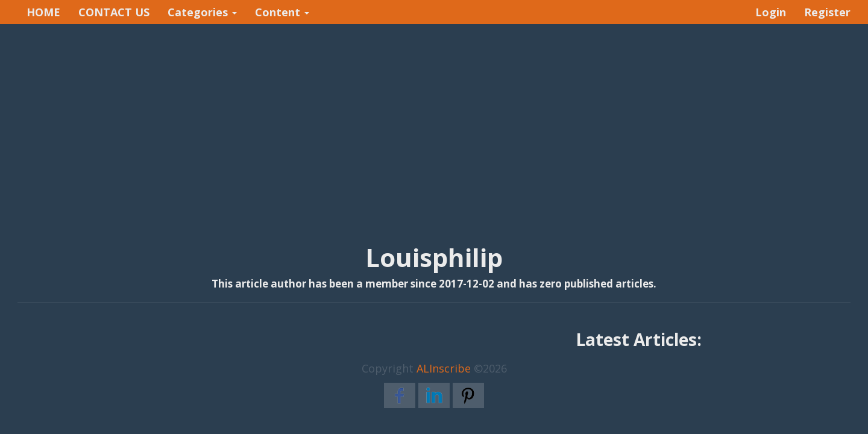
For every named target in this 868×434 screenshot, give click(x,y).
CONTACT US (114, 12)
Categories (202, 12)
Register (827, 12)
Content (282, 12)
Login (771, 12)
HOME (43, 12)
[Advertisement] (434, 121)
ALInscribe (444, 368)
